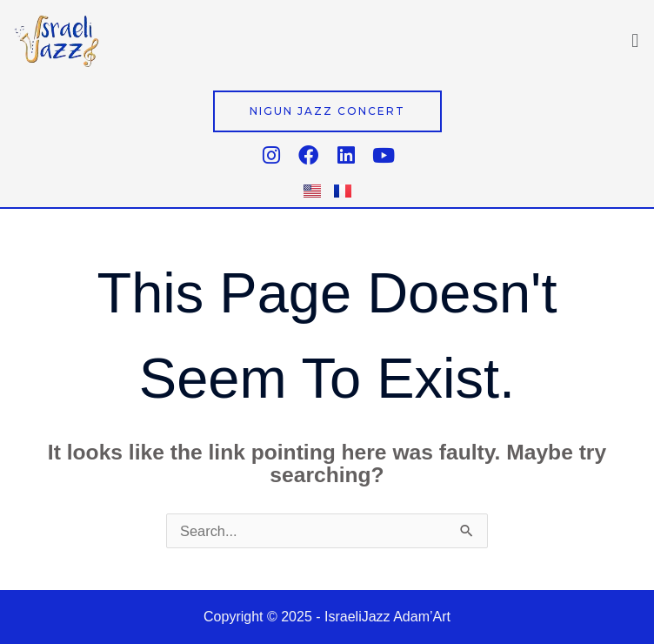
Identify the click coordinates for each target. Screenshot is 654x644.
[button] (635, 40)
